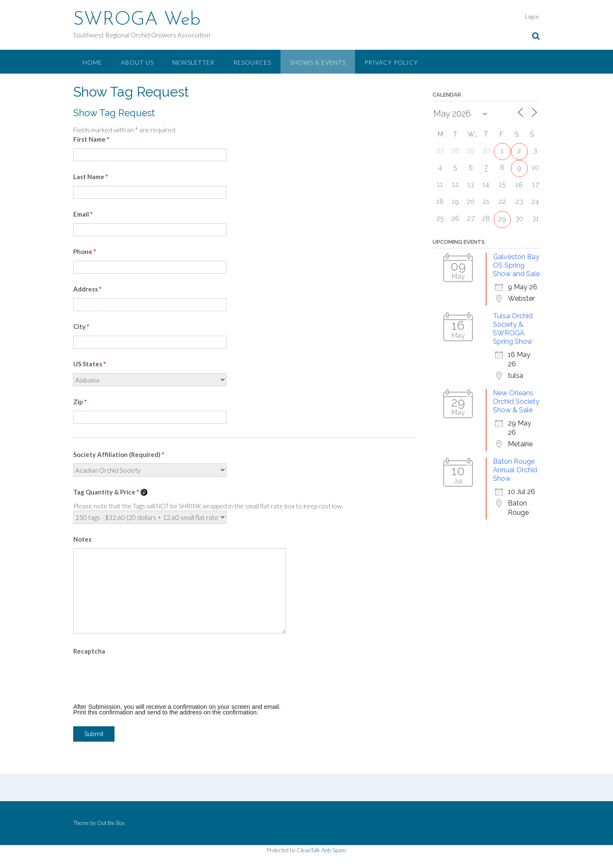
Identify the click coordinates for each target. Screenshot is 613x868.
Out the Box (111, 823)
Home (92, 62)
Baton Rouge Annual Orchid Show (515, 470)
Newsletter (193, 62)
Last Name (91, 177)
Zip (80, 402)
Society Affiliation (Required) (119, 454)
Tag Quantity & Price (110, 492)
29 (502, 219)
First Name (91, 139)
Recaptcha (89, 651)
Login (532, 17)
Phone (85, 251)
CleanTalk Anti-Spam (321, 850)
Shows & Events (318, 62)
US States (90, 364)
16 (519, 185)
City (81, 326)
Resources (252, 62)
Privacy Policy (391, 62)
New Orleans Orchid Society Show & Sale (516, 401)
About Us (137, 62)
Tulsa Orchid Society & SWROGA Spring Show (513, 329)
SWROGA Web (137, 20)
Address (87, 289)
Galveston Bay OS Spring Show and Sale (516, 265)
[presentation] (138, 677)
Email (83, 214)
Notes (82, 539)
